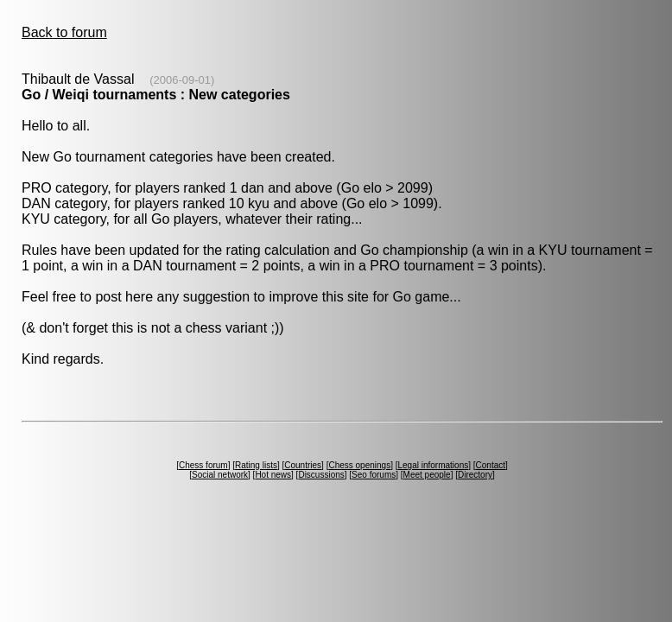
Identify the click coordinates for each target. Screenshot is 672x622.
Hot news (273, 475)
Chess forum (203, 465)
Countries (303, 465)
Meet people (427, 475)
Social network (220, 475)
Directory (475, 475)
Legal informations (433, 465)
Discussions (321, 475)
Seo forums (374, 475)
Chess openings (359, 465)
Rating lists (256, 465)
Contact (491, 465)
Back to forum (64, 32)
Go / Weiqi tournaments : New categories (156, 95)
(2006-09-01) (182, 80)
